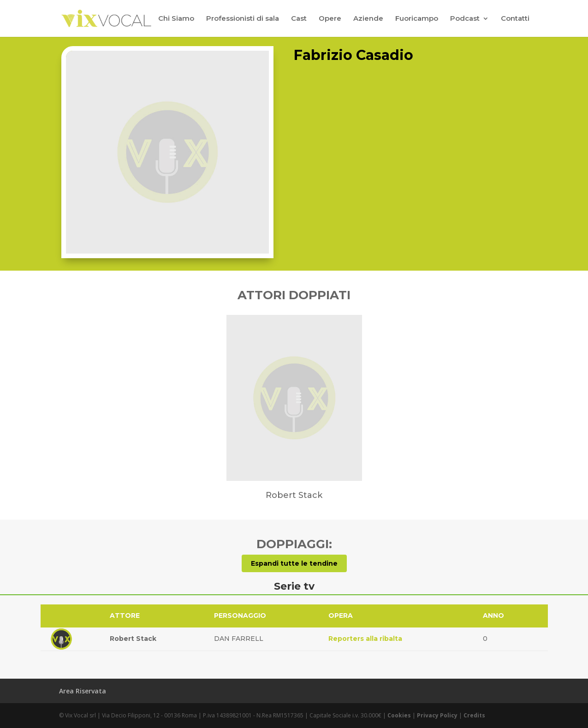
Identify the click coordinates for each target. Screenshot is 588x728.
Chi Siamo (176, 19)
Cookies (399, 715)
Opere (330, 19)
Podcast (465, 19)
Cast (299, 19)
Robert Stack (133, 639)
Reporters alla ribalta (365, 639)
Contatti (515, 19)
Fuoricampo (417, 19)
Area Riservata (83, 691)
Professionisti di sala (243, 19)
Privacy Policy (437, 715)
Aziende (368, 19)
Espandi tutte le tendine (294, 563)
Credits (474, 715)
